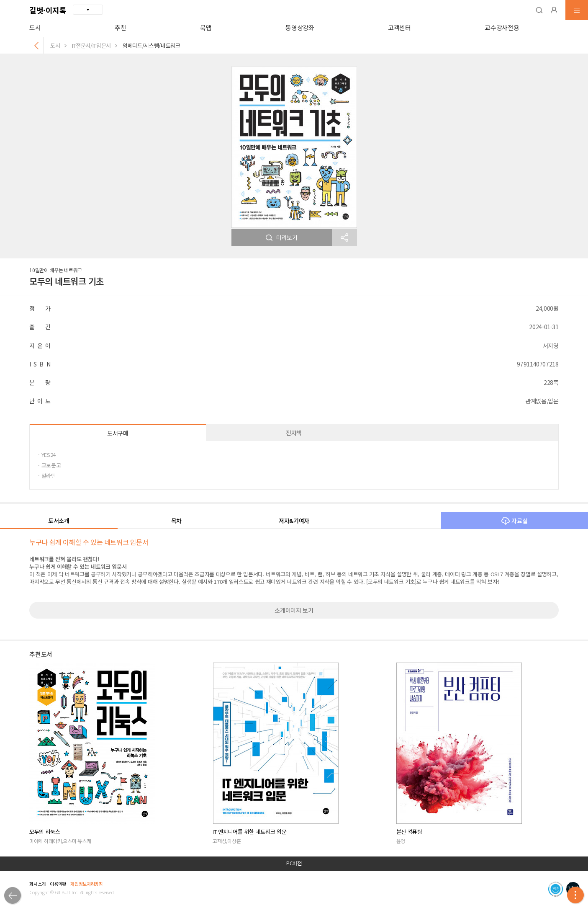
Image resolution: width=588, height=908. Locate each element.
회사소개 (37, 884)
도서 (35, 27)
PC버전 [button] (294, 863)
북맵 (206, 27)
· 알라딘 (47, 476)
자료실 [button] (514, 521)
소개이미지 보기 (294, 610)
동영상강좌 (300, 27)
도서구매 (118, 433)
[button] (539, 10)
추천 (120, 27)
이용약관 (58, 884)
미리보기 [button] (282, 237)
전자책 (294, 433)
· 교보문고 (49, 465)
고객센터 (399, 27)
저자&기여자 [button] (294, 521)
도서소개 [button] (59, 521)
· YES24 (47, 455)
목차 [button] (176, 521)
